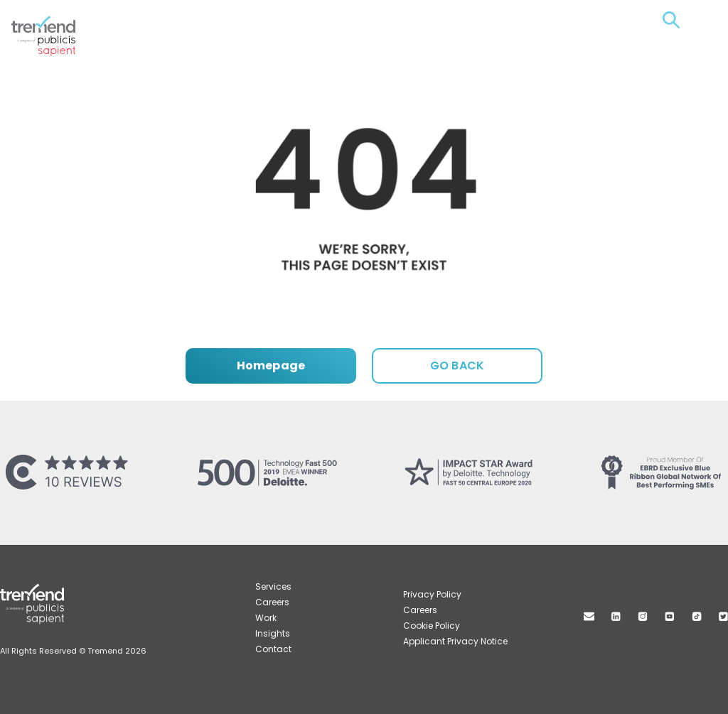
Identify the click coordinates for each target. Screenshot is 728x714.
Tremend (51, 22)
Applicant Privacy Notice (455, 641)
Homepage (271, 366)
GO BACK (457, 366)
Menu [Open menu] (697, 20)
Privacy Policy (432, 594)
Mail (589, 616)
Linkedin (616, 616)
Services (273, 586)
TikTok (697, 616)
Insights (273, 633)
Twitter (723, 616)
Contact (273, 649)
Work (266, 618)
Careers (272, 602)
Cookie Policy (432, 626)
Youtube (670, 616)
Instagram (643, 616)
